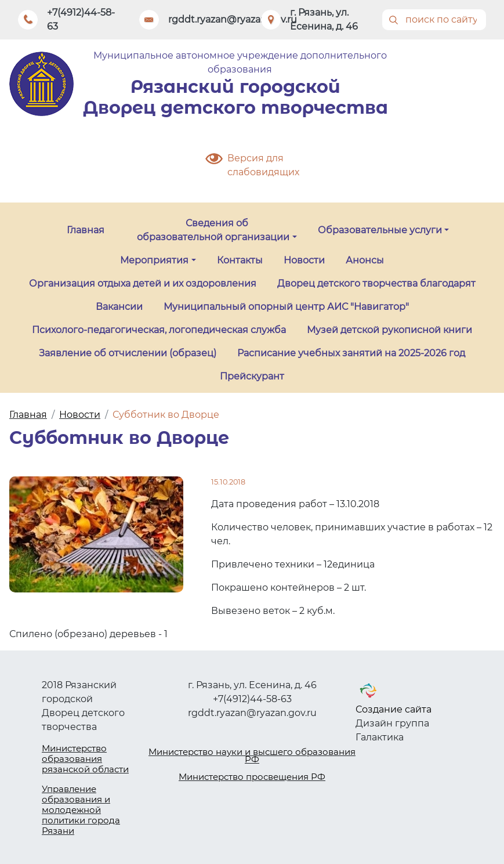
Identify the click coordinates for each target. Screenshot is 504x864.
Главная (86, 230)
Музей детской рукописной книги (389, 330)
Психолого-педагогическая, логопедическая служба (159, 330)
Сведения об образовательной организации (213, 230)
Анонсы (365, 260)
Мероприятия (154, 260)
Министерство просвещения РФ (252, 777)
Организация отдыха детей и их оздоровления (143, 283)
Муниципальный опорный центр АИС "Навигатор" (286, 307)
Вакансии (119, 307)
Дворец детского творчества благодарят (376, 283)
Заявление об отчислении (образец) (128, 353)
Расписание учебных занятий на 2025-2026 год (351, 353)
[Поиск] (434, 20)
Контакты (240, 260)
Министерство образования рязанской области (85, 759)
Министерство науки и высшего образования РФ (252, 756)
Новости (304, 260)
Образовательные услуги (380, 230)
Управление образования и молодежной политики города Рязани (81, 810)
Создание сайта (394, 709)
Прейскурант (252, 376)
